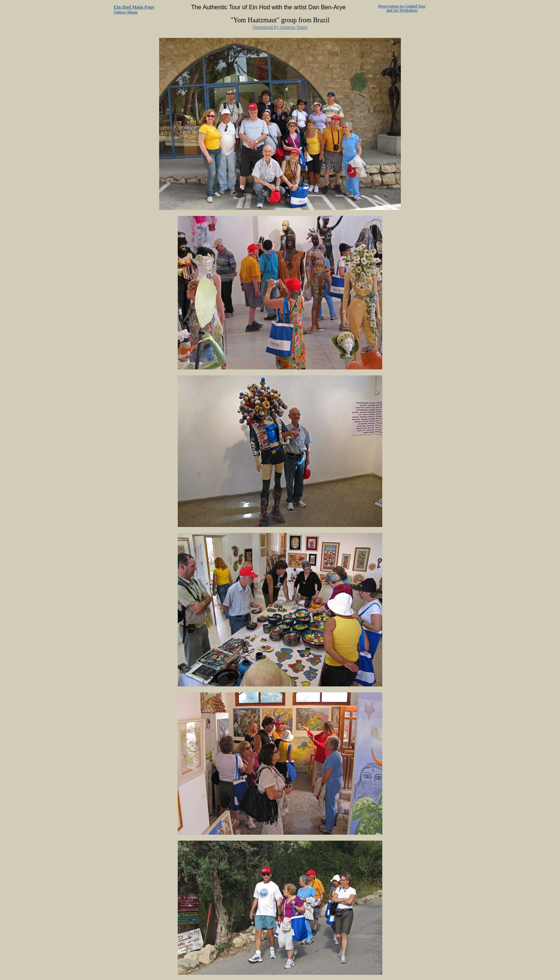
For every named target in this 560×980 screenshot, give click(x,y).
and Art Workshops (402, 10)
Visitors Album (126, 12)
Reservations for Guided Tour (402, 6)
